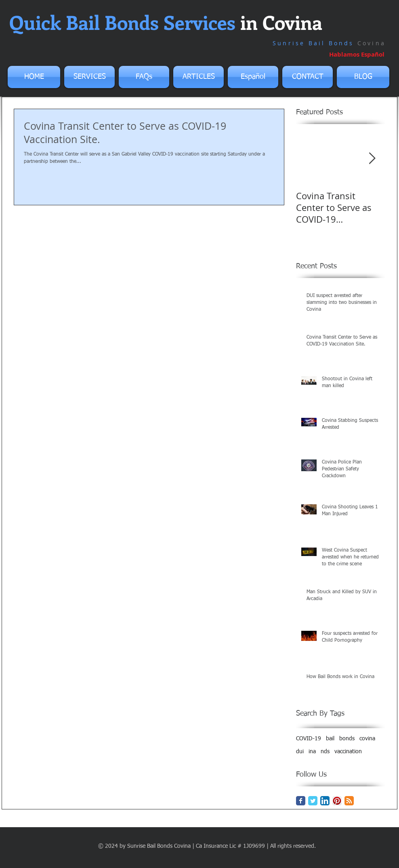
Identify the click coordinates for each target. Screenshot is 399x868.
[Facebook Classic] (301, 801)
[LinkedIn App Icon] (325, 801)
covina (367, 739)
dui (300, 752)
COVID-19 (309, 739)
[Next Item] (372, 159)
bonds (347, 739)
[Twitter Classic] (313, 801)
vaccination (348, 752)
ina (312, 752)
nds (325, 752)
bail (330, 739)
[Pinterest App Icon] (337, 801)
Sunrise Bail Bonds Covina (159, 846)
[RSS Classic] (349, 801)
